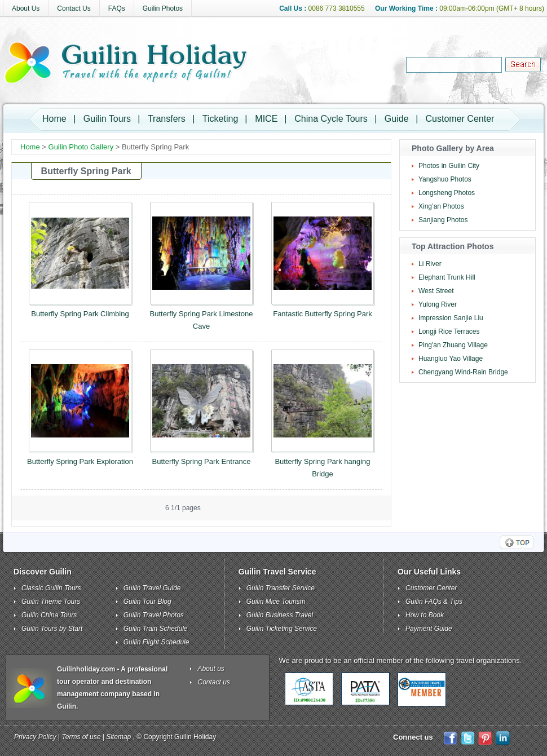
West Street (436, 291)
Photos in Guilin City (449, 166)
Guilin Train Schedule (156, 629)
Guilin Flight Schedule (156, 642)
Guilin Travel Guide (152, 588)
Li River (430, 264)
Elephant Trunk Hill (447, 277)
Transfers (167, 119)
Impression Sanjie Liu (451, 318)
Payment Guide (429, 629)
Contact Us (74, 8)
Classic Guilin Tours (51, 588)
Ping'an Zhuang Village (453, 345)
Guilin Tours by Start (52, 629)
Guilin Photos (163, 8)
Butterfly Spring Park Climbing (80, 314)
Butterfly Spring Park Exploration (80, 461)
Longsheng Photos (447, 193)
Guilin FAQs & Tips (434, 602)
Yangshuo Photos (445, 179)
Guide (397, 119)
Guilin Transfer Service (281, 588)
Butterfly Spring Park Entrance (202, 461)
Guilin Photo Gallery (81, 147)
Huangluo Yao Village (451, 359)
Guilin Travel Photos (154, 615)
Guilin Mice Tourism (276, 602)
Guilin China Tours (49, 615)
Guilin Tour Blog (147, 602)
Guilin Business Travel (280, 615)
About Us (26, 8)
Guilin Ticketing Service (282, 629)
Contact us (214, 682)
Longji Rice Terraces (449, 331)
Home (54, 119)
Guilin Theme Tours (51, 602)
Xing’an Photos (441, 206)
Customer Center (460, 119)
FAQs (117, 8)
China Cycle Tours (331, 119)
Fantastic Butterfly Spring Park (323, 314)
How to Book (425, 615)
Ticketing (220, 119)
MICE (266, 119)
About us (211, 669)
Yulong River (438, 304)
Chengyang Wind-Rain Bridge (463, 372)
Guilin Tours (107, 119)
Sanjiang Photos (443, 220)
